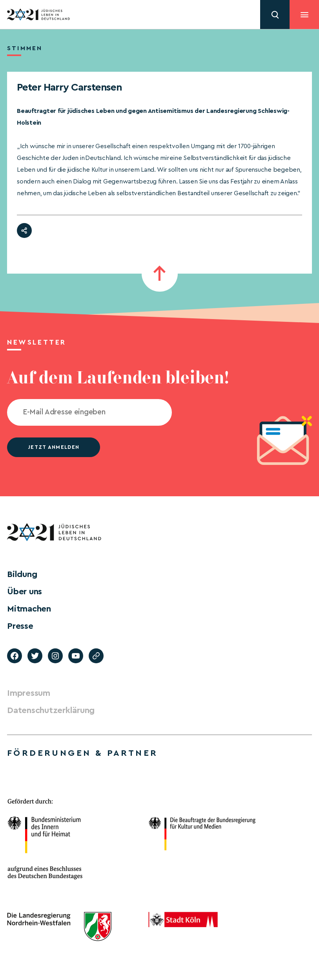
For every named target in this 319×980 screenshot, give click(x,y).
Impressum (29, 693)
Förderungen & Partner (82, 753)
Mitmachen (29, 609)
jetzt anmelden (54, 447)
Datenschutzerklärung (51, 710)
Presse (20, 626)
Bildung (22, 574)
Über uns (25, 592)
